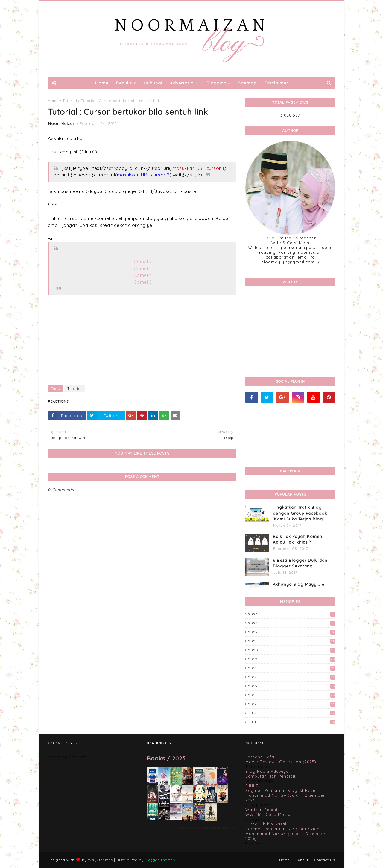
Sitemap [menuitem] (247, 83)
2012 (292, 713)
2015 (292, 695)
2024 (292, 614)
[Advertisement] (142, 337)
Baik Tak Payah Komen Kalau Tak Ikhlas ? (298, 539)
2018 (292, 668)
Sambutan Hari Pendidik (271, 776)
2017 (292, 677)
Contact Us (325, 860)
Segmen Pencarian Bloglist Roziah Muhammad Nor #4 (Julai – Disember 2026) (285, 834)
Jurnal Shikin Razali (266, 824)
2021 (292, 641)
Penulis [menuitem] (124, 83)
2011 (292, 722)
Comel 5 (143, 282)
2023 (292, 623)
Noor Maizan (62, 123)
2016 (292, 686)
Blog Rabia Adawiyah (268, 771)
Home (53, 101)
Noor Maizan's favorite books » (208, 828)
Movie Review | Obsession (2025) (281, 762)
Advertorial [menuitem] (182, 83)
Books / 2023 (166, 758)
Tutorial (70, 101)
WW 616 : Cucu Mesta (268, 814)
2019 (292, 659)
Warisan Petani (261, 810)
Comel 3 (143, 269)
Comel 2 (143, 262)
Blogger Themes (160, 860)
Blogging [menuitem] (216, 83)
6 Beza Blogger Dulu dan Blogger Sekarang (300, 563)
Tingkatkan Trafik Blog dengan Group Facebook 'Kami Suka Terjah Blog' (300, 513)
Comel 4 (143, 275)
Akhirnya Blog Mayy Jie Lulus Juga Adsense (299, 587)
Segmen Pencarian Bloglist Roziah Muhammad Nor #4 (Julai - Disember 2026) (285, 795)
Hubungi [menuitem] (153, 83)
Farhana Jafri (260, 757)
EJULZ (252, 786)
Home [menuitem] (102, 83)
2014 (292, 704)
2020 (292, 650)
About (303, 860)
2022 (292, 632)
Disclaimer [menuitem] (276, 83)
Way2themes (100, 860)
